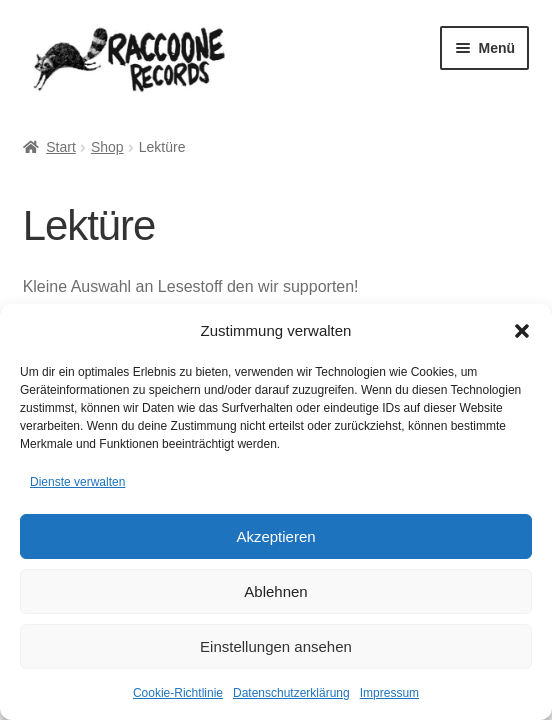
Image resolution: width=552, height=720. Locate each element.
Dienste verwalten (77, 482)
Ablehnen (275, 591)
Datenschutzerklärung (291, 693)
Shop (107, 147)
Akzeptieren (275, 536)
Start (61, 147)
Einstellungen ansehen (276, 646)
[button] (522, 331)
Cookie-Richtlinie (178, 693)
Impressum (389, 693)
